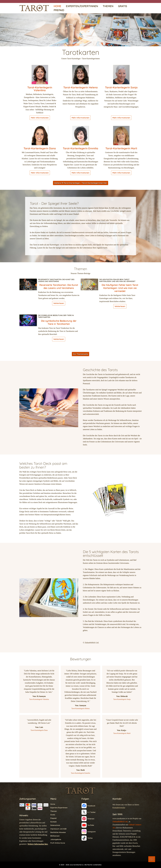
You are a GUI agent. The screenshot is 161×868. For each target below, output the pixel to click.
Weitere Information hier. (38, 844)
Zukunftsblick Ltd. (120, 822)
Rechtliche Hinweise (58, 832)
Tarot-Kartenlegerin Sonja (121, 87)
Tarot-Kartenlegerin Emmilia (80, 148)
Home (57, 6)
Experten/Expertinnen (82, 6)
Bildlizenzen (55, 836)
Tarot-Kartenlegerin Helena (80, 87)
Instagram (92, 832)
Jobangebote (56, 839)
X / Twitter (92, 812)
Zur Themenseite (80, 354)
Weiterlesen (59, 303)
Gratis (123, 6)
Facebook (91, 806)
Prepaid (59, 10)
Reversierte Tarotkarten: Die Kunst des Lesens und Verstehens (56, 280)
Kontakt (53, 822)
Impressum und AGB (58, 829)
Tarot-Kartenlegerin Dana (40, 148)
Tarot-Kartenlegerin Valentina (40, 89)
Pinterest (91, 819)
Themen (108, 6)
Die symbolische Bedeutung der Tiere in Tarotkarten (56, 316)
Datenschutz (55, 825)
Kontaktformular (119, 808)
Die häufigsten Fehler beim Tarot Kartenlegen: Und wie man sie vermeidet (117, 280)
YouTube (91, 825)
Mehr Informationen (40, 118)
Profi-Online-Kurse (58, 843)
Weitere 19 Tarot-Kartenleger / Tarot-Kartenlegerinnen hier (81, 183)
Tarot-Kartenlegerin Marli (121, 148)
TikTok (90, 838)
